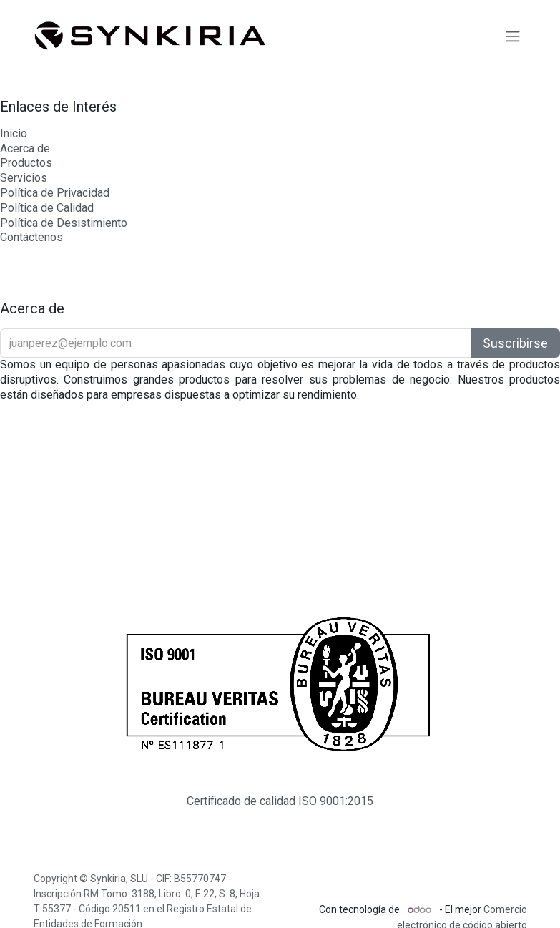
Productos (26, 163)
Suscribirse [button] (515, 343)
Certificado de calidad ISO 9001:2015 (280, 801)
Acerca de (25, 148)
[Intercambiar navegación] (513, 36)
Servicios (24, 178)
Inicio (14, 133)
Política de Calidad (47, 208)
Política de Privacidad (55, 193)
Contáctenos (31, 237)
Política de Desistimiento (64, 223)
